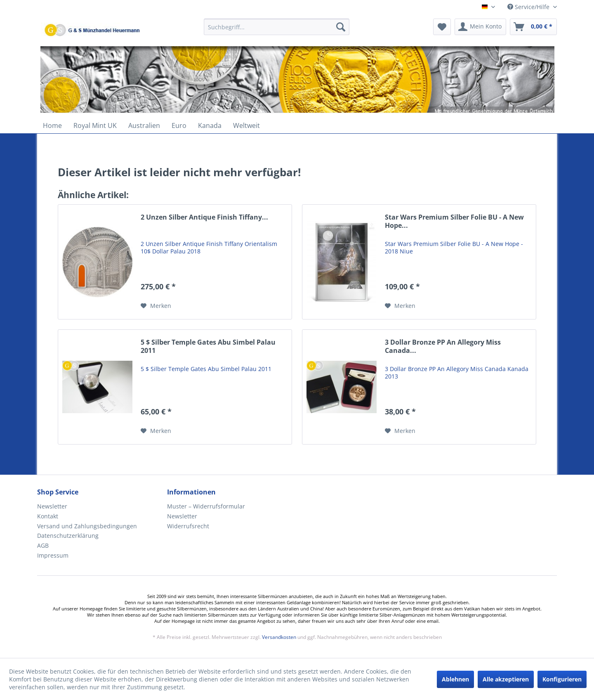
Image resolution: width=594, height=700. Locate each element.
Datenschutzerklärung (68, 536)
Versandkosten (279, 637)
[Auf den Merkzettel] (156, 306)
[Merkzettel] (442, 27)
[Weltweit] (246, 125)
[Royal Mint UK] (95, 125)
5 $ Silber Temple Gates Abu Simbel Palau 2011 (208, 346)
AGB (43, 545)
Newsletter (52, 506)
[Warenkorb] (533, 27)
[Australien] (144, 125)
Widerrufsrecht (188, 526)
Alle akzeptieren (506, 679)
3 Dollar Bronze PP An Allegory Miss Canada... (443, 346)
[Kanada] (210, 125)
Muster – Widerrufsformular (206, 506)
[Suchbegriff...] (277, 27)
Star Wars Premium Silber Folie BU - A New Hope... (454, 221)
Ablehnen (455, 679)
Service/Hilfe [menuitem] (529, 7)
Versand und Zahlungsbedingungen (87, 526)
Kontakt (48, 516)
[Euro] (179, 125)
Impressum (53, 555)
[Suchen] (341, 27)
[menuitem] (277, 31)
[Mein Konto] (480, 27)
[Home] (52, 125)
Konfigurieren (562, 679)
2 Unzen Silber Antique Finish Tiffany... (204, 217)
